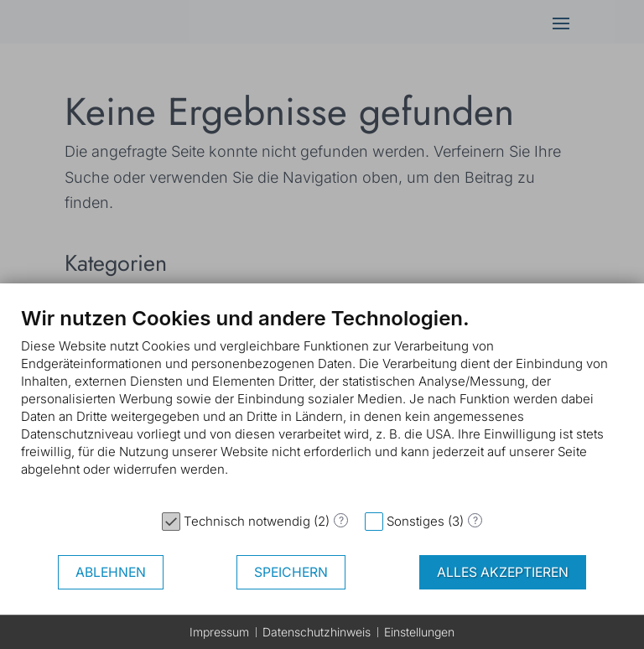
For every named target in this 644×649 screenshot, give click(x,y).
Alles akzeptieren (503, 572)
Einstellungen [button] (419, 632)
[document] (322, 404)
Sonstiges (415, 521)
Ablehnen (111, 572)
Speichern (291, 572)
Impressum (219, 632)
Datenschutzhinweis (317, 632)
